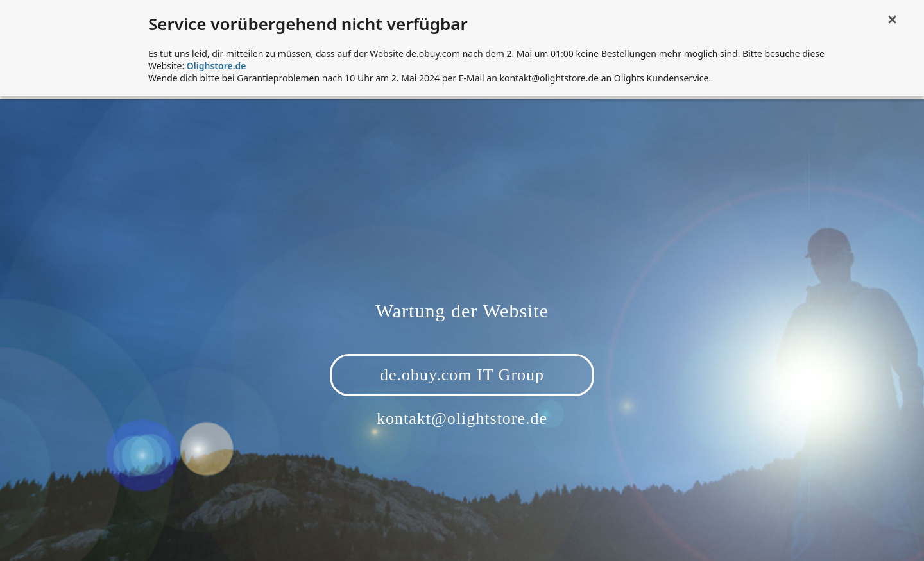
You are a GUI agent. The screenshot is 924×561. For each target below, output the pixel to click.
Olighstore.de (217, 66)
